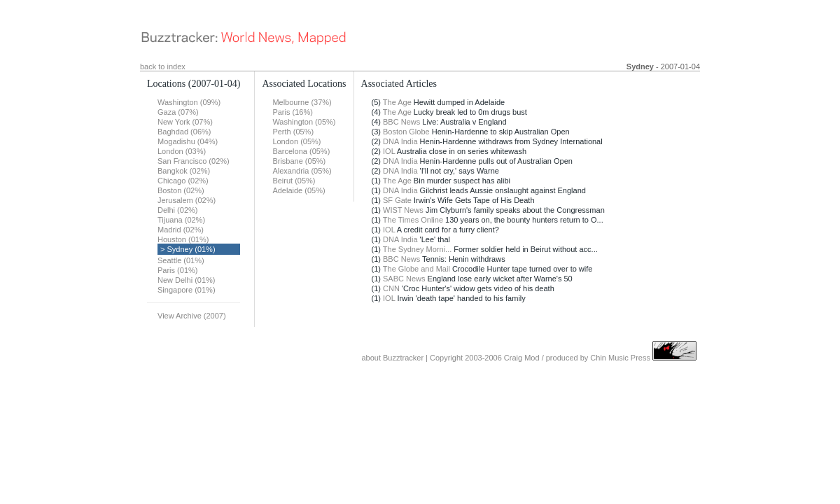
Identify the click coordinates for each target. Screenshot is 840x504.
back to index (163, 66)
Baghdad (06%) (184, 132)
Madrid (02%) (181, 230)
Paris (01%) (177, 270)
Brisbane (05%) (299, 161)
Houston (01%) (183, 239)
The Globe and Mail (416, 269)
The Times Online (413, 220)
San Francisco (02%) (194, 161)
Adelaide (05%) (299, 190)
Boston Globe (406, 132)
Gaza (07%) (178, 112)
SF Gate (397, 200)
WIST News (403, 210)
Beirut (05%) (294, 181)
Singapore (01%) (187, 290)
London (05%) (296, 141)
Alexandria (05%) (302, 171)
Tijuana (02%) (181, 220)
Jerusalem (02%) (187, 200)
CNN (391, 288)
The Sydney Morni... (417, 249)
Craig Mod (522, 358)
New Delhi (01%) (187, 280)
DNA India (400, 141)
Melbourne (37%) (302, 102)
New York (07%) (185, 122)
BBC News (401, 122)
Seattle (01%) (181, 260)
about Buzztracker (392, 358)
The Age (397, 102)
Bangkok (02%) (184, 171)
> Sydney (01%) (188, 249)
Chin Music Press (620, 358)
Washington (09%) (189, 102)
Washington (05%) (304, 122)
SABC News (404, 279)
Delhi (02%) (177, 210)
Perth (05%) (293, 132)
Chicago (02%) (183, 181)
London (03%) (182, 151)
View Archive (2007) (192, 316)
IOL (389, 151)
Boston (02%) (181, 190)
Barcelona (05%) (301, 151)
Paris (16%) (292, 112)
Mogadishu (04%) (188, 141)
